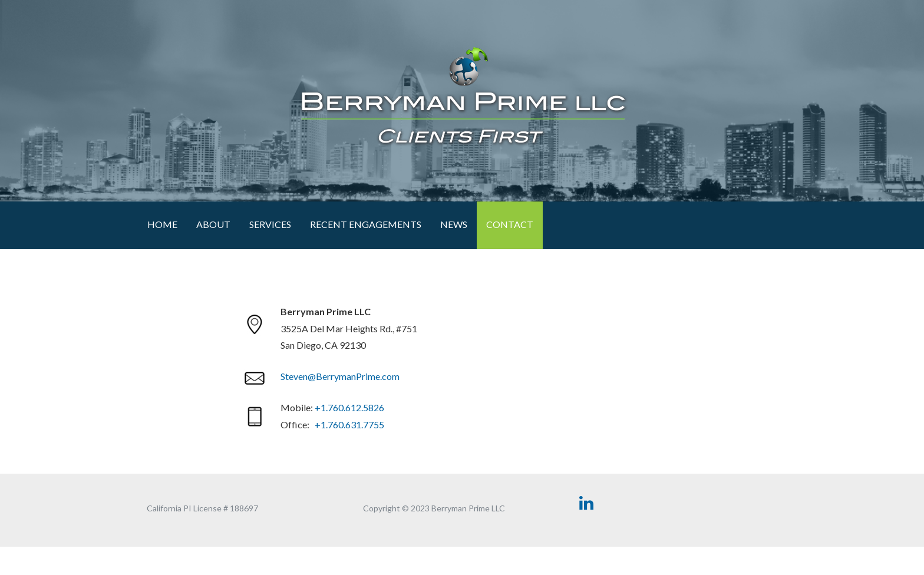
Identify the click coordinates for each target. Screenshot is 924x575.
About (213, 224)
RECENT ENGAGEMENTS (366, 224)
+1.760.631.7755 (349, 424)
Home (162, 224)
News (454, 224)
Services (270, 224)
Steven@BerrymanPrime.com (340, 376)
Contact (510, 224)
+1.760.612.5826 (349, 407)
